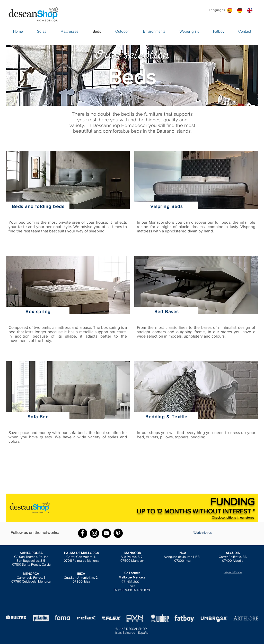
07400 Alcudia (233, 561)
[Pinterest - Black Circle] (118, 533)
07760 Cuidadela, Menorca (31, 581)
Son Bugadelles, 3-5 (31, 561)
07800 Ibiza (81, 581)
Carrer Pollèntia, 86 (233, 557)
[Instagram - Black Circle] (94, 533)
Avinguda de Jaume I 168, (182, 557)
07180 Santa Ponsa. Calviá (31, 564)
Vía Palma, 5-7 (132, 557)
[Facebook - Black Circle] (83, 533)
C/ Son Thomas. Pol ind (31, 557)
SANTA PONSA (31, 553)
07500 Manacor (132, 561)
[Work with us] (202, 533)
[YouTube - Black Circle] (106, 533)
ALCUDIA (233, 553)
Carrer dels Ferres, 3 (31, 578)
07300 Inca (182, 561)
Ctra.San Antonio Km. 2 (81, 578)
